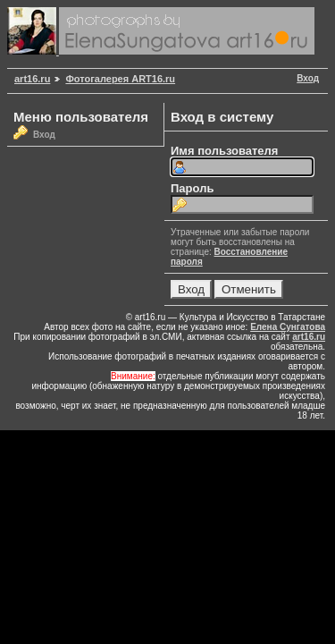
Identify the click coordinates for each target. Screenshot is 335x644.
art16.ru (32, 79)
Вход (308, 78)
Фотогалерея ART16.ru (120, 79)
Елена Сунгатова (288, 327)
